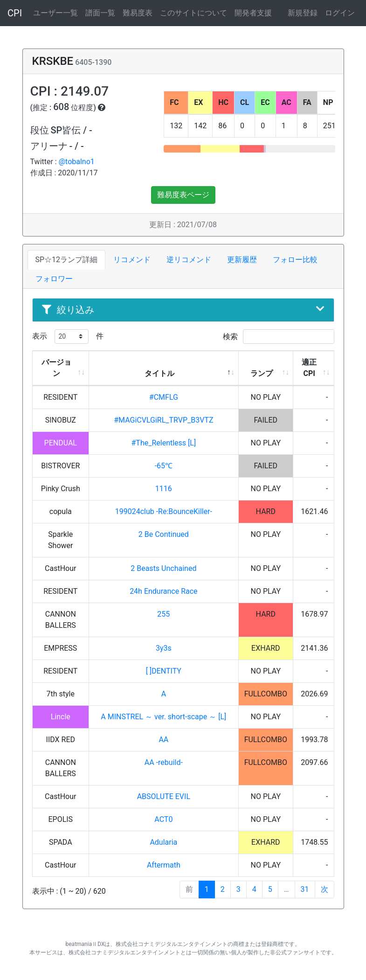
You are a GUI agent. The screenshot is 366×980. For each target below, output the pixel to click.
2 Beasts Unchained (163, 568)
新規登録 (303, 13)
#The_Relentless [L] (164, 443)
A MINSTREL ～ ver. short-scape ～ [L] (163, 717)
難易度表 (138, 13)
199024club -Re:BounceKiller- (164, 511)
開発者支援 (253, 13)
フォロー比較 (295, 260)
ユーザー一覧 (55, 13)
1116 (164, 489)
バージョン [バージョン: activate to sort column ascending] (56, 368)
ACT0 (163, 819)
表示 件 (68, 337)
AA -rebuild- (164, 762)
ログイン (340, 13)
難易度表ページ (183, 195)
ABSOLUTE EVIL (164, 796)
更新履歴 (242, 260)
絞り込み (183, 310)
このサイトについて (193, 13)
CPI (15, 13)
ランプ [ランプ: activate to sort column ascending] (262, 373)
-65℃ (164, 466)
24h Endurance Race (163, 591)
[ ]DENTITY (164, 671)
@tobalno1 (77, 162)
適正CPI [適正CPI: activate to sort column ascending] (309, 368)
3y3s (164, 648)
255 (163, 614)
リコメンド (132, 260)
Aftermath (164, 865)
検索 (279, 337)
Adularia (163, 842)
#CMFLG (164, 397)
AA (163, 740)
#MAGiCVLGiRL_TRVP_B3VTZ (163, 420)
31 (305, 889)
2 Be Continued (164, 534)
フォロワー (54, 279)
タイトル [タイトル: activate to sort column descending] (159, 373)
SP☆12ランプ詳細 (67, 260)
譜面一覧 (100, 13)
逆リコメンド (189, 260)
